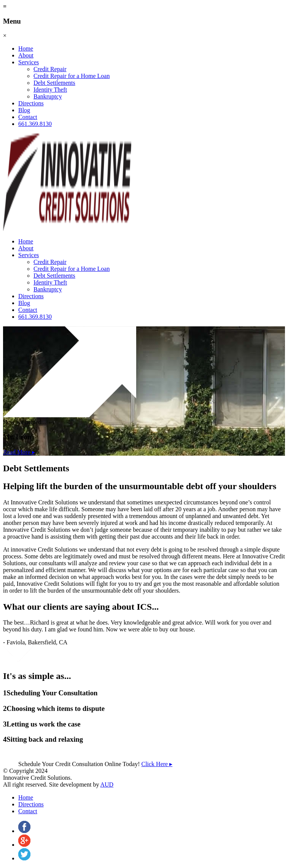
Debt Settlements (54, 83)
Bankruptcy (48, 96)
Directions (31, 103)
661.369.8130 (35, 124)
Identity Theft (50, 90)
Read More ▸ (19, 452)
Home (26, 48)
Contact (28, 117)
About (26, 55)
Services (29, 62)
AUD (107, 785)
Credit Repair (50, 69)
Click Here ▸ (157, 764)
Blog (24, 110)
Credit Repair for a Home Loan (72, 76)
